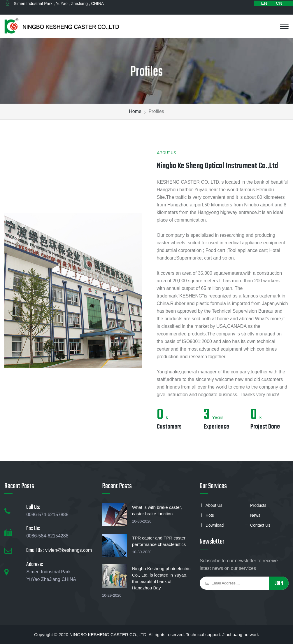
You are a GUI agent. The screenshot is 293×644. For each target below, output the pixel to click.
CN (279, 3)
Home (135, 111)
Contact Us (260, 525)
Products (258, 505)
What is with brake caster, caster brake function (157, 510)
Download (215, 525)
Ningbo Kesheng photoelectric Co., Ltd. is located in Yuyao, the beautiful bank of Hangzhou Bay (161, 578)
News (255, 515)
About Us (214, 505)
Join (279, 583)
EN (264, 3)
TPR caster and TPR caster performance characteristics (159, 541)
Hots (210, 515)
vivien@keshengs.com (69, 550)
